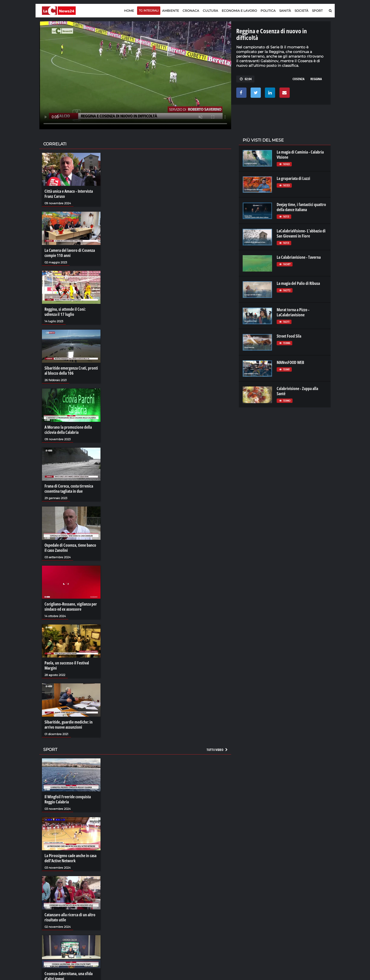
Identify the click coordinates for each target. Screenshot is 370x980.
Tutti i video (217, 750)
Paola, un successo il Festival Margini (67, 665)
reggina (316, 79)
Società (301, 11)
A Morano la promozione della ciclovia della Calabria (68, 430)
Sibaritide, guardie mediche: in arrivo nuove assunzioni (69, 725)
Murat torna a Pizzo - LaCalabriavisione (293, 312)
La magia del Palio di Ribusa (298, 283)
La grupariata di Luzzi (293, 178)
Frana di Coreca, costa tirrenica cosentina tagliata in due (69, 489)
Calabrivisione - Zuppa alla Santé (297, 391)
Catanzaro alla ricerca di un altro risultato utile (70, 917)
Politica (268, 11)
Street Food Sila (289, 336)
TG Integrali (149, 10)
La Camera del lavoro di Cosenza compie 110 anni (70, 253)
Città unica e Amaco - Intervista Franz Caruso (69, 194)
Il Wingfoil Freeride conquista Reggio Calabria (68, 799)
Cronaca (191, 11)
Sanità (285, 11)
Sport (317, 11)
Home (129, 11)
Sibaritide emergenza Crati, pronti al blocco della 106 (71, 371)
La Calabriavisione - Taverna (299, 257)
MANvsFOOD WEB (290, 362)
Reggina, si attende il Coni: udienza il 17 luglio (65, 312)
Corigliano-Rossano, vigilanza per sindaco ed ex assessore (71, 607)
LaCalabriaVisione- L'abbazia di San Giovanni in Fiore (301, 233)
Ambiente (171, 11)
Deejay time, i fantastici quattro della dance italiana (301, 207)
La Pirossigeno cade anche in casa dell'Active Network (70, 858)
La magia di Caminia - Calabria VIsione (300, 155)
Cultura (210, 11)
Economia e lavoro (239, 11)
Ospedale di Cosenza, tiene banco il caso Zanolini (70, 548)
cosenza (299, 79)
